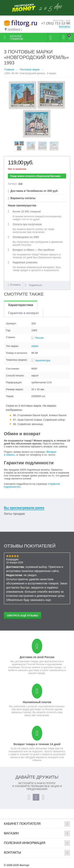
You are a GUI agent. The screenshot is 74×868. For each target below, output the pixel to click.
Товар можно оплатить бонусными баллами (35, 176)
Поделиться (33, 285)
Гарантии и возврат (23, 313)
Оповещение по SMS (26, 237)
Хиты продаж (14, 514)
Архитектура (43, 360)
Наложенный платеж (37, 702)
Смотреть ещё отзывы (22, 616)
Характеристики (21, 305)
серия (35, 346)
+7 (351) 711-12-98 (56, 23)
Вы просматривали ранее (24, 508)
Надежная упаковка (25, 262)
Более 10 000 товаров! (27, 211)
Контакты (65, 26)
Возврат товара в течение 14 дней (37, 744)
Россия (40, 338)
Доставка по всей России (37, 657)
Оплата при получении (27, 224)
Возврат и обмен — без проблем (33, 250)
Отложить (15, 285)
